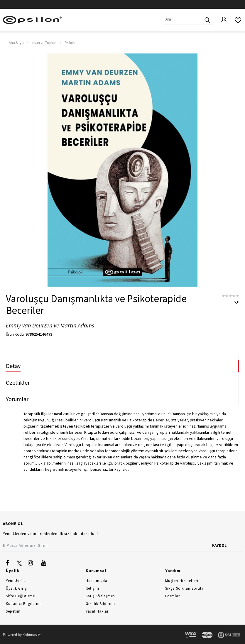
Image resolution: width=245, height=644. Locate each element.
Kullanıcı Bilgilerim (23, 604)
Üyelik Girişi (17, 588)
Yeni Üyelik (16, 581)
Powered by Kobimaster (22, 635)
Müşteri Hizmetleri (182, 581)
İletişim (92, 588)
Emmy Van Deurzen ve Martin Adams (50, 326)
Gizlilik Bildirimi (100, 604)
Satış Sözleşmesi (101, 596)
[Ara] (207, 20)
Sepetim (13, 611)
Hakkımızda (97, 581)
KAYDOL (219, 545)
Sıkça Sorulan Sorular (185, 588)
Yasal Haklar (97, 611)
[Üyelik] (221, 20)
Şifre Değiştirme (20, 596)
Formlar (173, 596)
